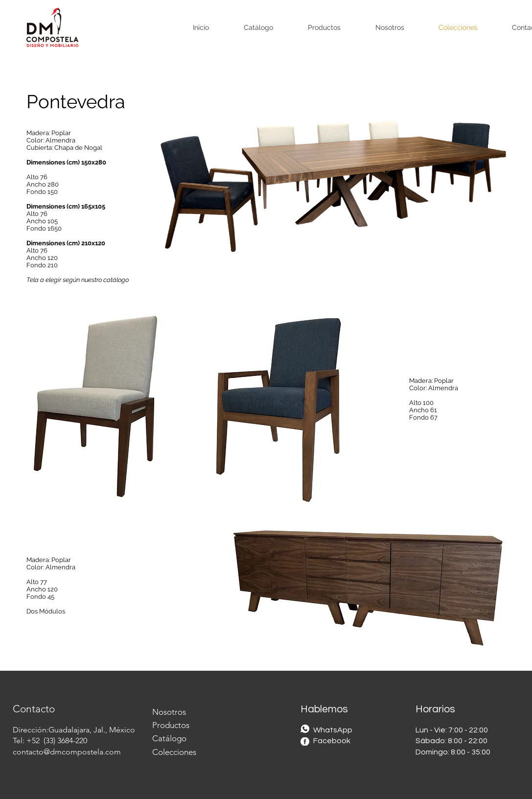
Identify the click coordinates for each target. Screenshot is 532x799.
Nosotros (169, 712)
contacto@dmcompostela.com (67, 752)
